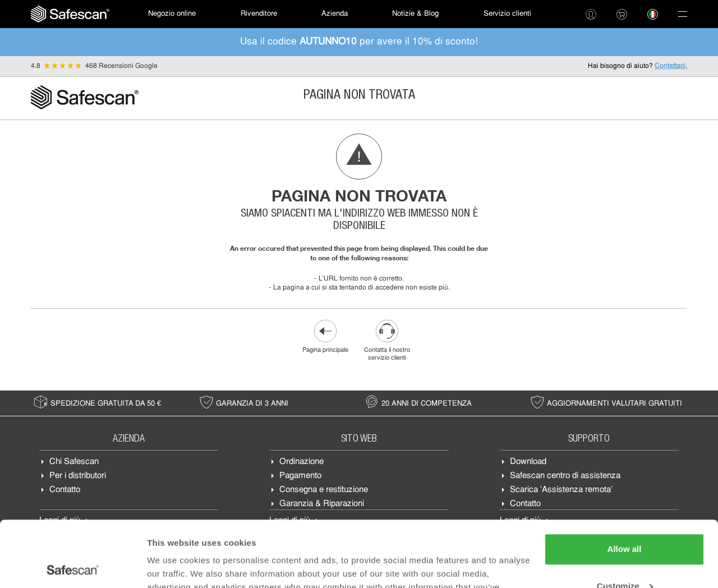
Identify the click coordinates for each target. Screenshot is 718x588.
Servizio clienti (507, 14)
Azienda (335, 14)
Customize (625, 520)
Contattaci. (671, 66)
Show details (173, 566)
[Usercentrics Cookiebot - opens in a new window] (73, 566)
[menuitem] (70, 14)
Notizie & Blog (415, 14)
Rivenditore (259, 14)
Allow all (625, 483)
